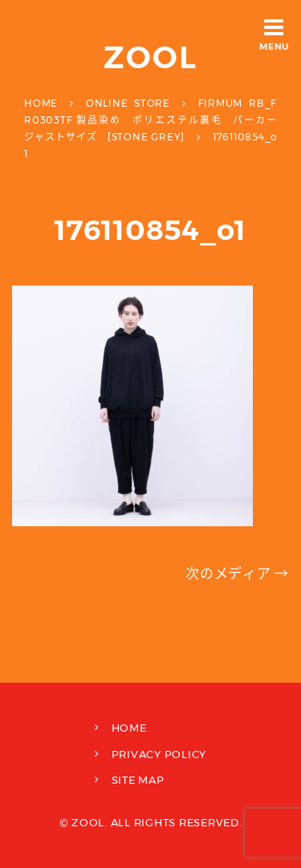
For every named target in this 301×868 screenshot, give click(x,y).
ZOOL (150, 57)
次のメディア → (237, 574)
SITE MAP (138, 780)
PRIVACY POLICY (159, 754)
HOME (129, 728)
